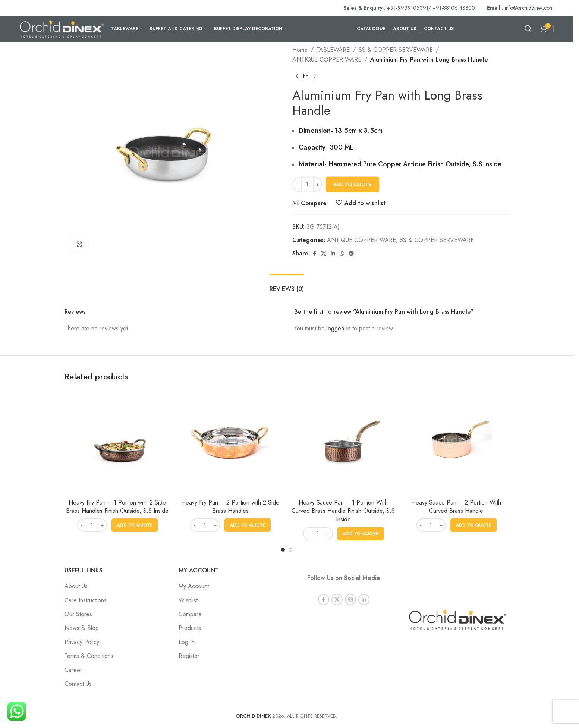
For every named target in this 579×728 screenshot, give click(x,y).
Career (73, 670)
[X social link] (324, 254)
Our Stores (78, 614)
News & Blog (82, 628)
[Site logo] (62, 28)
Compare (190, 614)
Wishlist (188, 600)
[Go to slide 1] (283, 550)
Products (190, 628)
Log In (187, 642)
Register (189, 656)
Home (300, 50)
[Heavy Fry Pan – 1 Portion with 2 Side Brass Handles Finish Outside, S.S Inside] (117, 443)
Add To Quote (353, 184)
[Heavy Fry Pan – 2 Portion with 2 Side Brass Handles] (230, 443)
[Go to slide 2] (290, 550)
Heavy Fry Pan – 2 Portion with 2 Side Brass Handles (230, 507)
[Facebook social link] (314, 254)
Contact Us (78, 684)
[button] (135, 525)
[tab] (287, 285)
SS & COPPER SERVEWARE (396, 50)
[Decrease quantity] (297, 185)
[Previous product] (297, 76)
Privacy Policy (82, 642)
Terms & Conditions (89, 656)
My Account (194, 586)
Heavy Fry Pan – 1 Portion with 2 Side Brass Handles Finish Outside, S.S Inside (117, 507)
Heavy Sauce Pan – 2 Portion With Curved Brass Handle (456, 507)
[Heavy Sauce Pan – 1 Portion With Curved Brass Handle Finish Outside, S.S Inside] (343, 443)
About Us (76, 586)
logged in (339, 328)
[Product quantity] (307, 185)
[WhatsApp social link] (342, 254)
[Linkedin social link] (333, 254)
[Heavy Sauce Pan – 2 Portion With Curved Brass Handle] (456, 443)
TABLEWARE (333, 50)
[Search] (528, 29)
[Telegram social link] (351, 254)
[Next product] (315, 76)
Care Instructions (86, 600)
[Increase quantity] (317, 185)
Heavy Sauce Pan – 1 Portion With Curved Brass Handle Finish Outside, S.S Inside (343, 511)
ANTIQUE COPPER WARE (327, 59)
